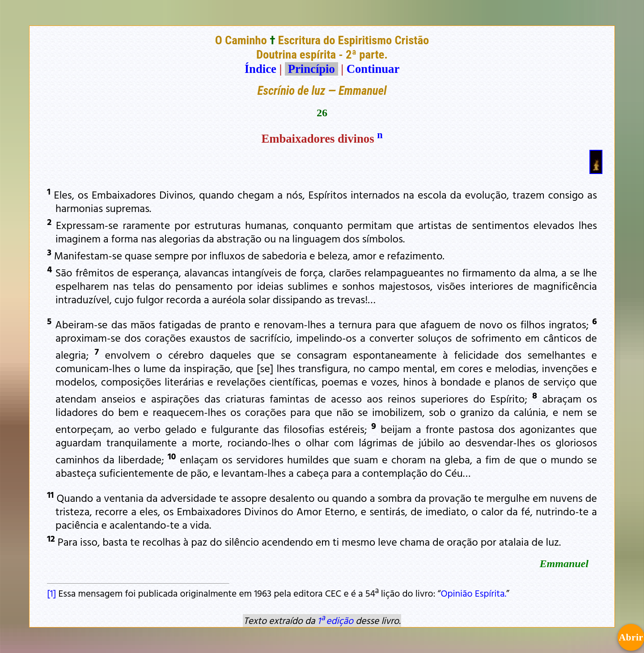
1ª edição (335, 620)
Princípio (311, 69)
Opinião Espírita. (474, 593)
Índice (261, 69)
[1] (51, 593)
